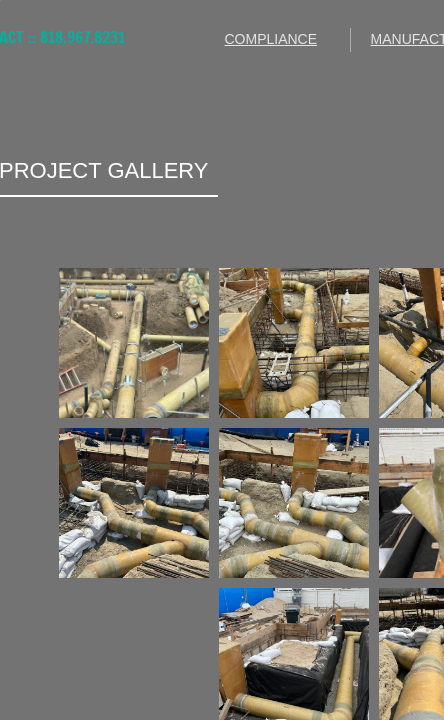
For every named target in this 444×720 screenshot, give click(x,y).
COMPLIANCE (270, 39)
